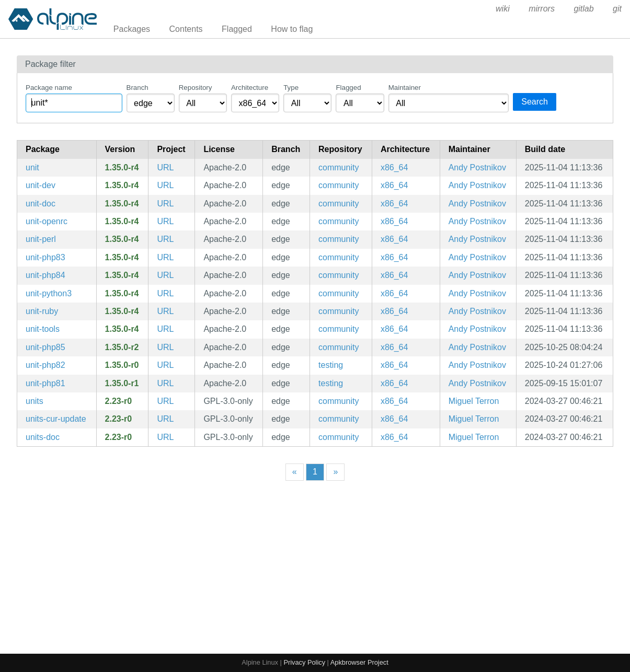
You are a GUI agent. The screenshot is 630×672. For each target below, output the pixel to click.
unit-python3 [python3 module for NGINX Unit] (49, 293)
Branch (138, 88)
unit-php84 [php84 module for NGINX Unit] (45, 275)
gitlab (583, 9)
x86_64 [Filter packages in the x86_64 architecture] (394, 167)
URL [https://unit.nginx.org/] (165, 167)
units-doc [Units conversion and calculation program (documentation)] (43, 437)
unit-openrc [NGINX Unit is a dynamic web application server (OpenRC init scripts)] (47, 221)
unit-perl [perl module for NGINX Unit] (41, 239)
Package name (49, 88)
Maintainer (405, 88)
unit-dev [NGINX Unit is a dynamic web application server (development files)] (41, 185)
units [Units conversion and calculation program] (35, 401)
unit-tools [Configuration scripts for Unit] (43, 329)
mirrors (542, 9)
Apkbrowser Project (359, 662)
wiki (503, 9)
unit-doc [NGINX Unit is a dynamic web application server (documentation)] (41, 204)
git (617, 9)
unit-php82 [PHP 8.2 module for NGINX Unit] (45, 365)
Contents (186, 29)
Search (535, 102)
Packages (132, 29)
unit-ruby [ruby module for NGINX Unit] (42, 311)
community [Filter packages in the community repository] (339, 167)
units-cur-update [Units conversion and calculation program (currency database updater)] (56, 419)
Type (291, 88)
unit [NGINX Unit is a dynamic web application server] (32, 167)
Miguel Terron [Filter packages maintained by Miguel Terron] (474, 401)
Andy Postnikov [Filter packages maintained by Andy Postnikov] (477, 167)
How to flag (292, 29)
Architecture (250, 88)
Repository (196, 88)
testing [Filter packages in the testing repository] (331, 365)
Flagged (237, 29)
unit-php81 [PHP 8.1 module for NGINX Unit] (45, 383)
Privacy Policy (304, 662)
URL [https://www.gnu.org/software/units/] (165, 401)
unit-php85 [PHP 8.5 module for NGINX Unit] (45, 347)
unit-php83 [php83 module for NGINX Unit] (45, 257)
